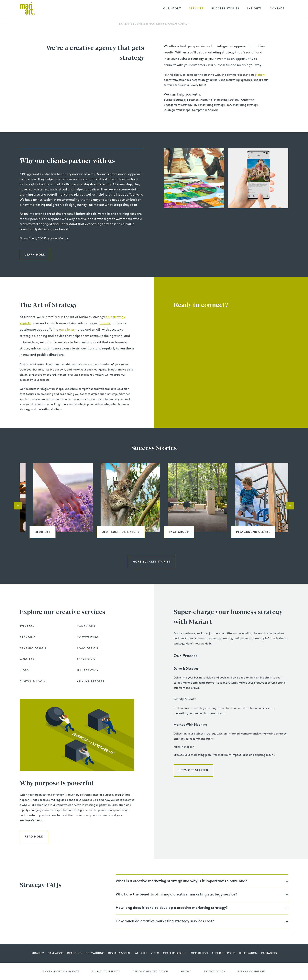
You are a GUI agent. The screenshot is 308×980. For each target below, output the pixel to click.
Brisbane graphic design (150, 972)
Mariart (260, 75)
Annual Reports (91, 682)
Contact (277, 9)
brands (105, 323)
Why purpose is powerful (57, 783)
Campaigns (86, 627)
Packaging (86, 660)
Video (24, 671)
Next (290, 506)
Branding (28, 638)
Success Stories (225, 9)
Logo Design (88, 649)
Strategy (27, 627)
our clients (67, 330)
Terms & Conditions (252, 972)
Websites (27, 660)
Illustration (88, 671)
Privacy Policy (215, 972)
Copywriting (88, 638)
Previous (18, 506)
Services (196, 9)
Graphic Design (33, 649)
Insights (255, 9)
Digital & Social (33, 682)
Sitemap (186, 972)
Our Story (172, 9)
